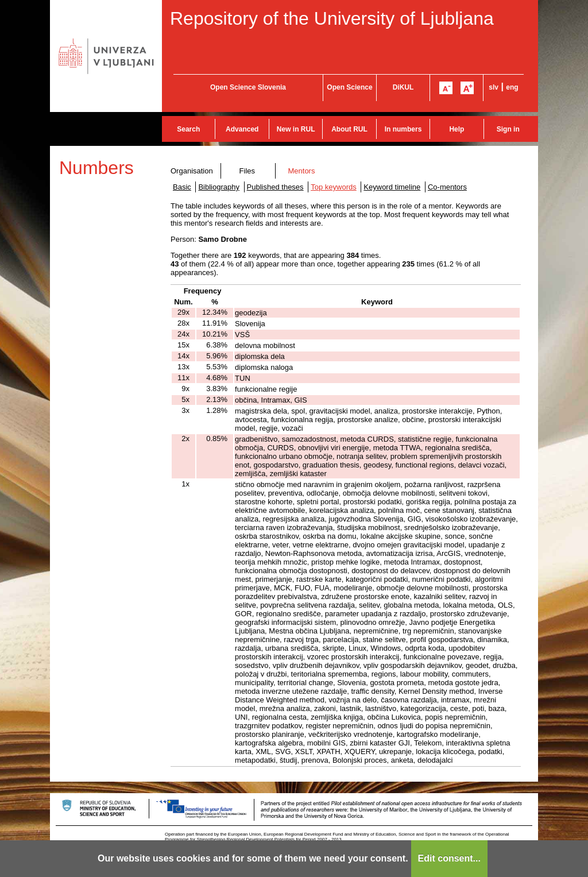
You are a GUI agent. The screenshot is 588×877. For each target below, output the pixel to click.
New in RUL (296, 129)
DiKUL (403, 87)
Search (188, 129)
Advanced (242, 129)
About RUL (349, 129)
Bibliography (219, 187)
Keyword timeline (392, 187)
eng (512, 87)
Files (247, 171)
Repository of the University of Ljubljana (332, 18)
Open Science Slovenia (248, 87)
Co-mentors (447, 187)
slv (494, 87)
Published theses (275, 187)
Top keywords (333, 187)
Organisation (192, 171)
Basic (182, 187)
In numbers (403, 129)
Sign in (508, 129)
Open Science (349, 87)
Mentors (301, 171)
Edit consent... (449, 858)
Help (457, 129)
